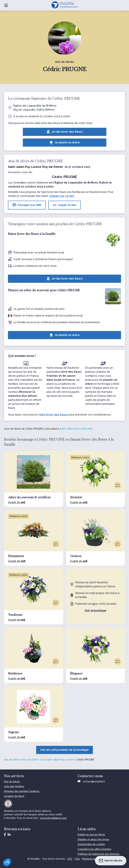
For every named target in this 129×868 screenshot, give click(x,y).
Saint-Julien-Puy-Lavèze (60, 760)
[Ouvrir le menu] (6, 5)
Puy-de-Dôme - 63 (33, 760)
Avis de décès (12, 760)
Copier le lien (64, 205)
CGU (77, 859)
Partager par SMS (27, 205)
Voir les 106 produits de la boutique (64, 750)
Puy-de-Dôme (52, 167)
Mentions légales (92, 859)
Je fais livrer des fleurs (64, 132)
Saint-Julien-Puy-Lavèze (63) (76, 429)
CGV (70, 859)
